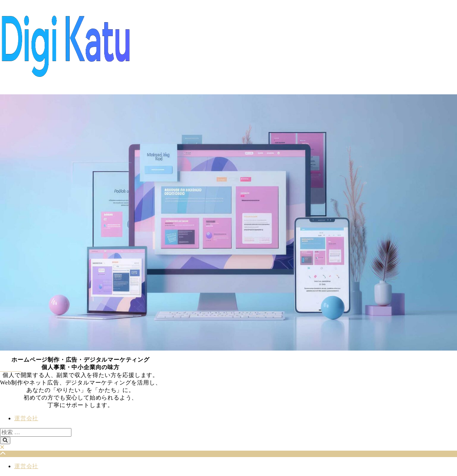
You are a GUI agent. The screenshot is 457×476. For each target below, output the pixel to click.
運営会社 (26, 418)
